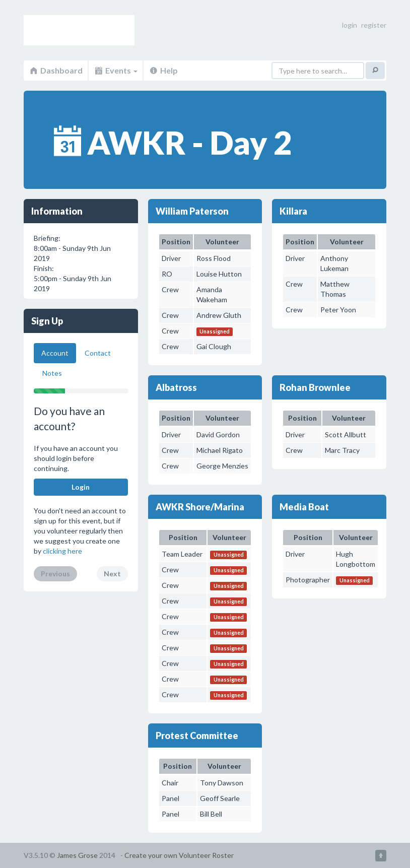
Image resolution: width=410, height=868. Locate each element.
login (350, 25)
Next (112, 574)
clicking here (62, 551)
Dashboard (56, 70)
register (374, 25)
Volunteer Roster (79, 30)
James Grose (77, 855)
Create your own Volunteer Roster (179, 855)
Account (55, 353)
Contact (98, 353)
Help (163, 70)
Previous (55, 574)
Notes (52, 373)
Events (116, 70)
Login (81, 487)
